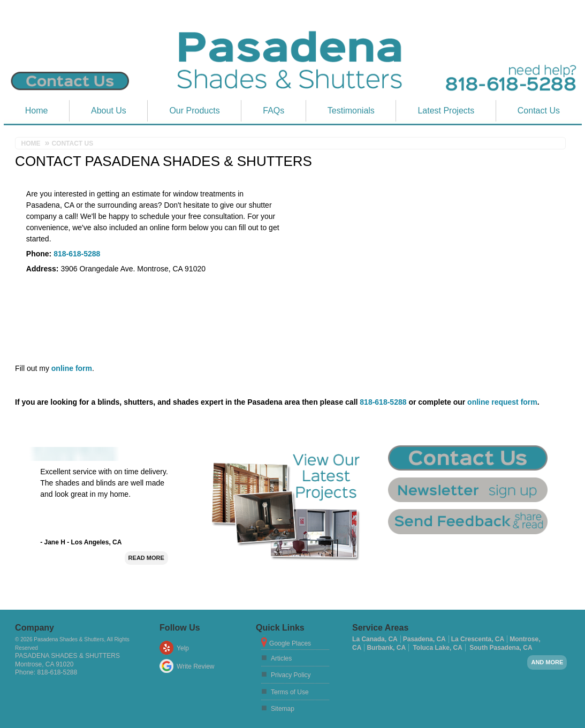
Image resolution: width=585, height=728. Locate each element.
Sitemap (283, 709)
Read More (146, 558)
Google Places (290, 643)
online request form (502, 402)
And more (547, 662)
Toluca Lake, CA (437, 648)
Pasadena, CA (424, 639)
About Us (109, 111)
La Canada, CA (375, 639)
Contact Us (539, 111)
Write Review (195, 666)
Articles (281, 658)
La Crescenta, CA (478, 639)
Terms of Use (290, 692)
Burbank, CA (386, 648)
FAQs (273, 111)
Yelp (183, 648)
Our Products (194, 111)
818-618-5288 (77, 254)
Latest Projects (446, 111)
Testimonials (351, 111)
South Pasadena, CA (501, 648)
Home (37, 111)
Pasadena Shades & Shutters (67, 656)
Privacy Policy (291, 675)
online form (72, 368)
